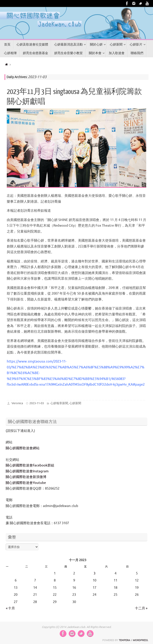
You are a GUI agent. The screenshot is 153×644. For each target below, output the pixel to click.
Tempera (124, 640)
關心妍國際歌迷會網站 (23, 448)
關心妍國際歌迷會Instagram (27, 471)
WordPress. (141, 640)
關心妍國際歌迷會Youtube (26, 483)
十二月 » (141, 608)
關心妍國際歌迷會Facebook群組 (30, 465)
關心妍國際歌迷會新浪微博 (26, 477)
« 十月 (10, 608)
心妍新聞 (75, 403)
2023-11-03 (37, 403)
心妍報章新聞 (59, 403)
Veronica (17, 403)
